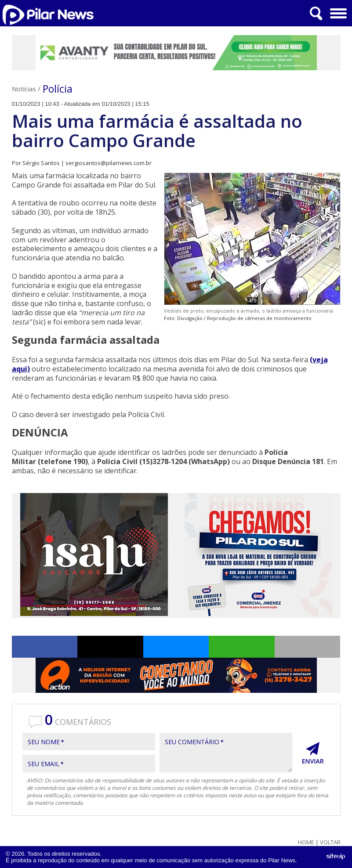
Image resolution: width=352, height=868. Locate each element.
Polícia (58, 89)
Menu (337, 10)
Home (306, 842)
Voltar (330, 842)
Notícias (24, 89)
